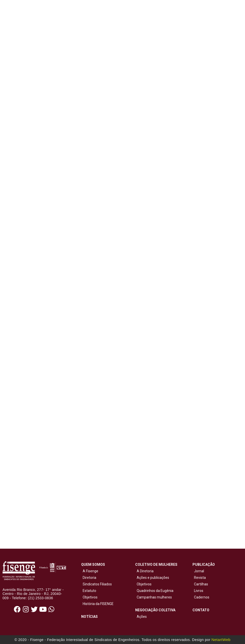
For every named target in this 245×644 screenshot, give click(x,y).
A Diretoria (144, 571)
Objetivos (89, 597)
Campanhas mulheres (154, 597)
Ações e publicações (152, 578)
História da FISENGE (97, 604)
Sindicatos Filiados (96, 584)
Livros (199, 591)
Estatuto (89, 591)
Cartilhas (201, 584)
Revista (200, 578)
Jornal (199, 571)
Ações (141, 617)
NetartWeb (221, 640)
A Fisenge (90, 571)
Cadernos (202, 597)
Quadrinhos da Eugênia (154, 591)
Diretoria (89, 578)
